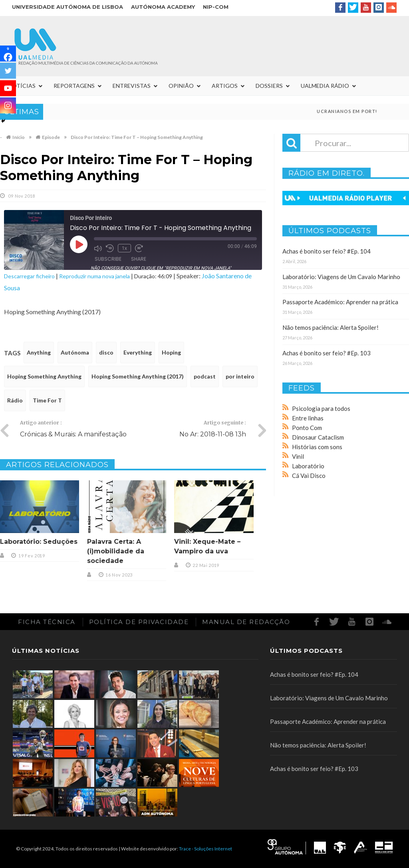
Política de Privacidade (139, 622)
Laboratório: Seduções (39, 542)
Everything (138, 352)
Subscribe (108, 259)
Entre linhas (308, 418)
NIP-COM (216, 7)
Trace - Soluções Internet (205, 849)
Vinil (298, 456)
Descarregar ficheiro (29, 276)
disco (106, 352)
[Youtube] (8, 88)
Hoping (171, 352)
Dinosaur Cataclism (318, 437)
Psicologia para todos (321, 408)
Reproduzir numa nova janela (94, 276)
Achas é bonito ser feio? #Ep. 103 (327, 353)
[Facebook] (8, 54)
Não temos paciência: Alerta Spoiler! (331, 327)
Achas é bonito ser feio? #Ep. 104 (327, 251)
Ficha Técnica (47, 622)
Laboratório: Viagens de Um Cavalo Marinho (341, 277)
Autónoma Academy (163, 7)
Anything (39, 352)
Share (139, 259)
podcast (205, 376)
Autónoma (75, 352)
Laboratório (308, 466)
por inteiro (240, 376)
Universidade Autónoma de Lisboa (68, 7)
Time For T (47, 400)
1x (124, 248)
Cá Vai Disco (309, 476)
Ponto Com (307, 428)
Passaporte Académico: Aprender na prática (340, 302)
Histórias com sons (317, 447)
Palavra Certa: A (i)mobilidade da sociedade (116, 551)
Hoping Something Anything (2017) (138, 376)
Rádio (15, 400)
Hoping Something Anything (44, 376)
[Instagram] (8, 105)
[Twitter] (8, 71)
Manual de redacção (246, 622)
